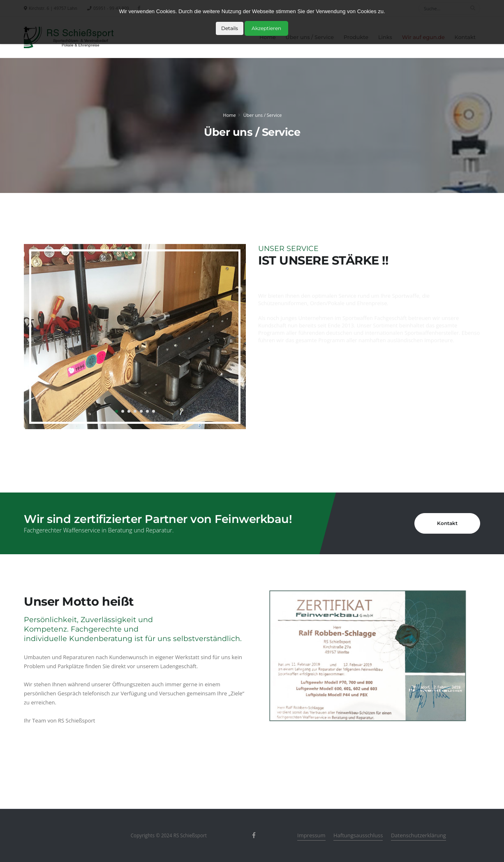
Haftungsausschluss (358, 835)
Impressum (311, 835)
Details (230, 28)
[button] (117, 411)
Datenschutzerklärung (418, 835)
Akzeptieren (266, 28)
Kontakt (447, 523)
